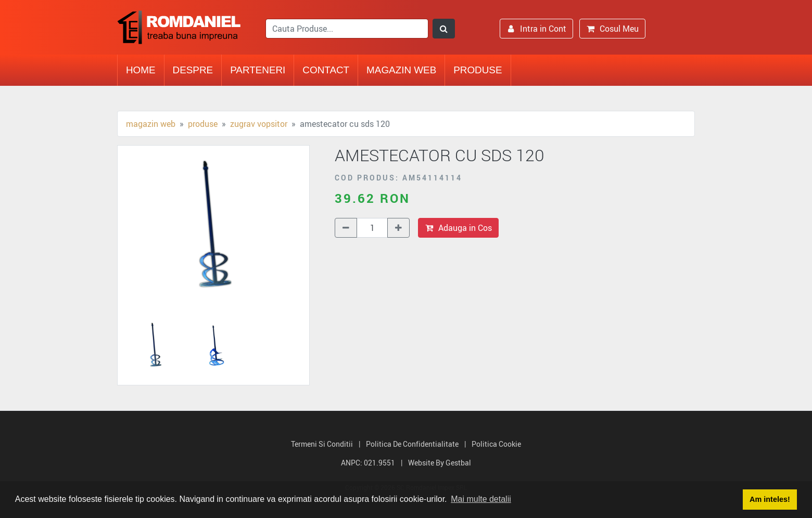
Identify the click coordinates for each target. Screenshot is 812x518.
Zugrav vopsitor (259, 124)
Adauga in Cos (458, 228)
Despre (193, 70)
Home (141, 70)
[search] (347, 29)
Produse (478, 70)
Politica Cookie (496, 444)
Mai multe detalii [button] (481, 499)
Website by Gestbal (440, 463)
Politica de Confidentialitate (412, 444)
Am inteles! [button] (770, 499)
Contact (326, 70)
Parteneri (258, 70)
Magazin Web (401, 70)
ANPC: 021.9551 (368, 463)
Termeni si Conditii (322, 444)
